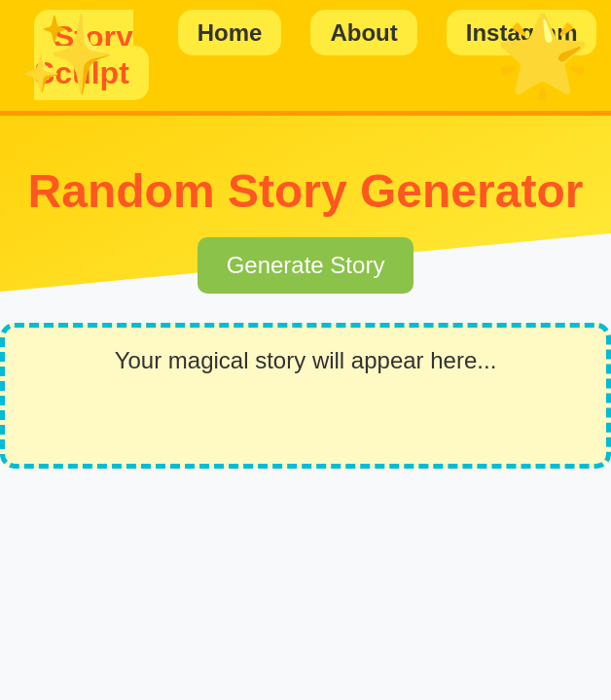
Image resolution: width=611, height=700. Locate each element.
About (363, 33)
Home (230, 33)
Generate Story (306, 265)
